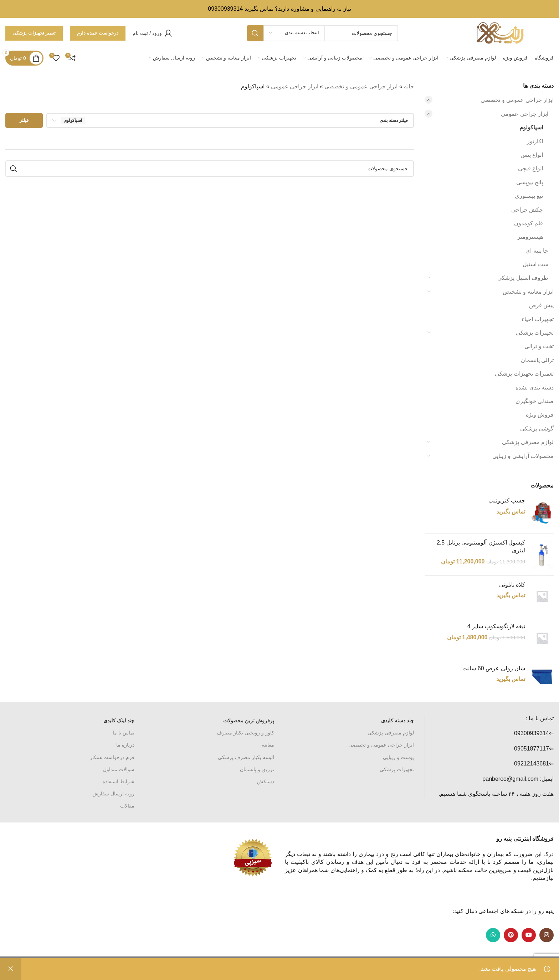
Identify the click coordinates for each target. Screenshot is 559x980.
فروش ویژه (540, 415)
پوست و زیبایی (398, 757)
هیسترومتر (530, 237)
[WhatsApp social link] (493, 935)
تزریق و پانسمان (257, 769)
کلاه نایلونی (512, 585)
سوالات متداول (119, 769)
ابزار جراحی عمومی (525, 114)
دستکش (266, 782)
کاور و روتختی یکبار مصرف (245, 733)
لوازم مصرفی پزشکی (528, 442)
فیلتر (24, 120)
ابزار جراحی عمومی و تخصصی (517, 100)
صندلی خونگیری (535, 401)
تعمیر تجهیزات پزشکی (34, 33)
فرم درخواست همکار (112, 757)
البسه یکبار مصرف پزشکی (246, 757)
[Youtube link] (529, 935)
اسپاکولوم (531, 127)
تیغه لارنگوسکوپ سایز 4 (496, 626)
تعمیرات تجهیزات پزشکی (524, 374)
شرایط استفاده (119, 782)
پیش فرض (541, 305)
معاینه (268, 745)
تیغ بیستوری (529, 196)
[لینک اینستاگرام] (547, 935)
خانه (409, 86)
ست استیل (535, 264)
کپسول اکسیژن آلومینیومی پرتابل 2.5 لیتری (481, 546)
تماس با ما (124, 733)
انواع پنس (532, 155)
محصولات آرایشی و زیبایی (523, 456)
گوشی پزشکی (537, 429)
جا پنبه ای (537, 251)
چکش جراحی (527, 210)
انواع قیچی (530, 168)
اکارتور (535, 141)
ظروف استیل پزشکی (523, 278)
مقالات (127, 806)
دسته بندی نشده (535, 388)
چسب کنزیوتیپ (507, 501)
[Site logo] (500, 33)
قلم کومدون (529, 223)
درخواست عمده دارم (98, 33)
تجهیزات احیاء (538, 319)
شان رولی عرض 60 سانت (494, 668)
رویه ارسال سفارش (113, 794)
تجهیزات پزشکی (535, 333)
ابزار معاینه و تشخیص (528, 292)
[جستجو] (210, 169)
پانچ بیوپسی (530, 182)
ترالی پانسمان (537, 360)
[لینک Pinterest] (511, 935)
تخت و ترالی (539, 346)
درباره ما (125, 745)
